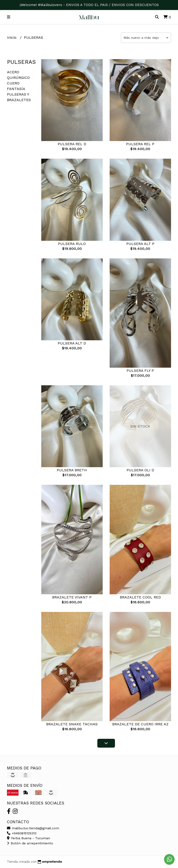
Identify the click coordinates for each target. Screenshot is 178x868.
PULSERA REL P (140, 144)
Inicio (12, 37)
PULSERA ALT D (72, 343)
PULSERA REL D (72, 144)
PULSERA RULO (72, 244)
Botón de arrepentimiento (30, 843)
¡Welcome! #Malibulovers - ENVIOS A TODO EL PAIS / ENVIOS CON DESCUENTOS (89, 5)
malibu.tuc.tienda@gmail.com (33, 828)
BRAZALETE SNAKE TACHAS (72, 724)
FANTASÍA (16, 89)
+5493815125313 (22, 833)
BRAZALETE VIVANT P (72, 597)
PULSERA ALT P (140, 244)
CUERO (13, 83)
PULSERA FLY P (140, 371)
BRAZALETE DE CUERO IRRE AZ (140, 724)
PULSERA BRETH (72, 470)
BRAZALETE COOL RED (140, 597)
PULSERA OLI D (140, 470)
